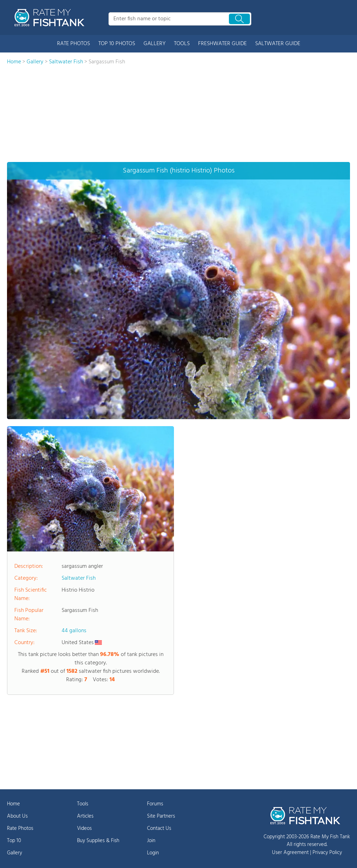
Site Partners (161, 816)
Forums (155, 804)
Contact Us (159, 828)
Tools (83, 804)
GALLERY (155, 44)
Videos (84, 828)
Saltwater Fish (79, 578)
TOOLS (182, 44)
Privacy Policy (327, 853)
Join (151, 841)
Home (13, 804)
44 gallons (74, 631)
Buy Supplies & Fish (98, 841)
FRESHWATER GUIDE (222, 44)
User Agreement (290, 853)
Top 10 (14, 841)
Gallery (15, 853)
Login (153, 853)
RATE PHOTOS (73, 44)
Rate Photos (20, 828)
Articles (85, 816)
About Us (17, 816)
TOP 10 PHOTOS (117, 44)
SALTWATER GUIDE (278, 44)
